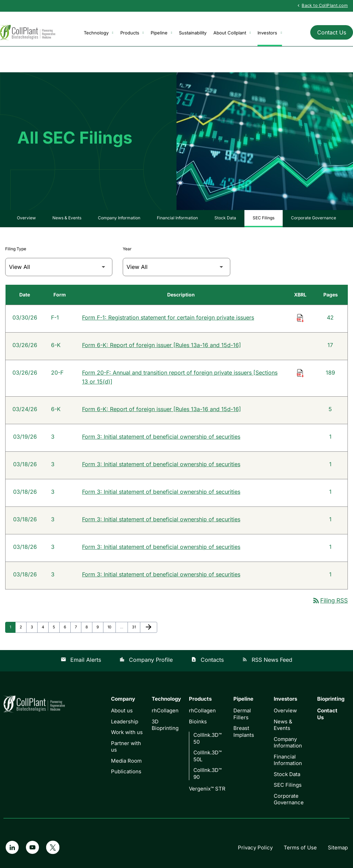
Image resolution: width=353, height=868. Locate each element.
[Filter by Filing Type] (59, 267)
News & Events (67, 218)
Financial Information (177, 218)
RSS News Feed (267, 660)
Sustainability (193, 33)
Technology (98, 33)
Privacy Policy (255, 848)
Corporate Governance (314, 218)
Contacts (207, 660)
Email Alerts (81, 660)
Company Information (119, 218)
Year (127, 249)
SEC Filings (264, 218)
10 (112, 627)
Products (132, 33)
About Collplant (232, 33)
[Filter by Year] (176, 267)
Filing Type (16, 249)
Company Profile (146, 660)
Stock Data (225, 218)
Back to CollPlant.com (322, 6)
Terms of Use (300, 848)
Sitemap (338, 848)
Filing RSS (330, 601)
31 (136, 627)
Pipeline (161, 33)
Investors (270, 33)
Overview (26, 218)
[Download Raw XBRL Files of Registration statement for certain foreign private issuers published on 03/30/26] (300, 317)
